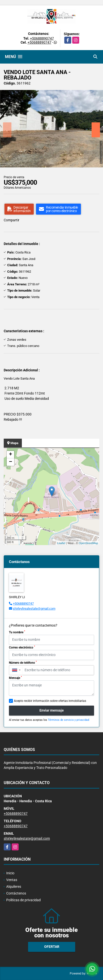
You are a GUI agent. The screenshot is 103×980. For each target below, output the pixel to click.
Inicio (10, 873)
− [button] (11, 462)
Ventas (12, 880)
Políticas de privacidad (23, 900)
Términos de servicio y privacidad (69, 720)
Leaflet (61, 543)
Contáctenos (16, 893)
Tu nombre (17, 632)
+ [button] (11, 455)
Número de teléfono (23, 662)
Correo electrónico (22, 647)
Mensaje (15, 678)
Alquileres (14, 887)
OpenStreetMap (88, 543)
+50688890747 (42, 38)
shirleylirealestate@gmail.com (34, 609)
